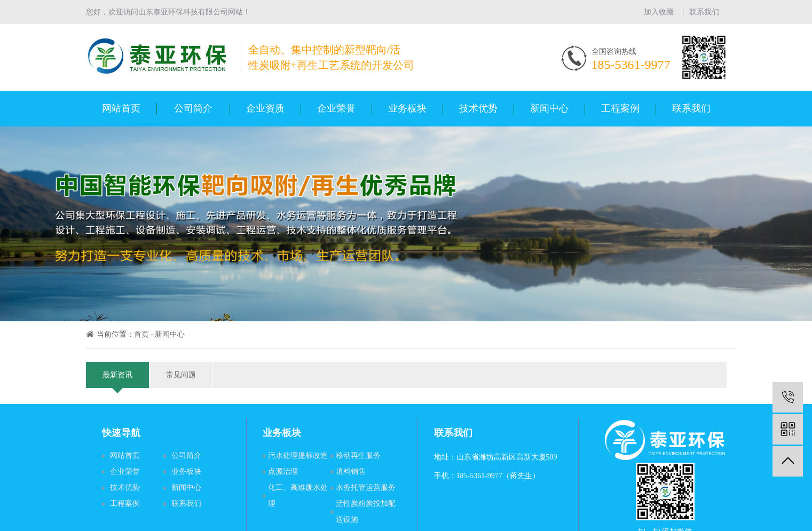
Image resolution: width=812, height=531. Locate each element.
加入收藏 (659, 12)
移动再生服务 (358, 455)
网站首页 (121, 108)
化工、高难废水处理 (298, 496)
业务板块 (407, 108)
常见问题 (181, 375)
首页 (141, 334)
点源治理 (283, 471)
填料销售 (351, 471)
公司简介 (193, 108)
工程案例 (620, 108)
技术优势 (478, 108)
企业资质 (265, 108)
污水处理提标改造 (298, 455)
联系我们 (704, 12)
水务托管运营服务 (366, 488)
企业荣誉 (336, 108)
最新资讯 (117, 379)
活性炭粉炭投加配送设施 (366, 512)
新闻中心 (549, 108)
